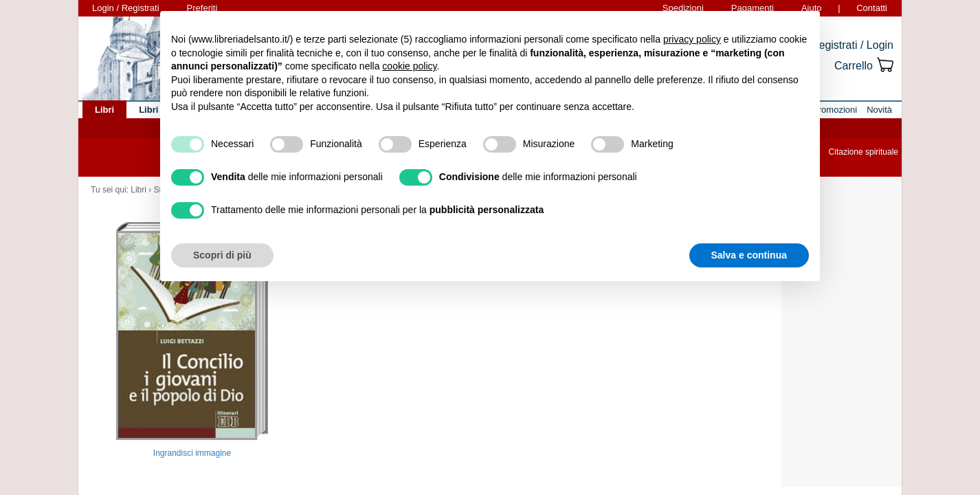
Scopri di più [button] (222, 255)
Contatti (872, 8)
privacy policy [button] (692, 39)
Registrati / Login (852, 45)
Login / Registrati (126, 8)
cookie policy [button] (409, 66)
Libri (138, 190)
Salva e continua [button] (749, 255)
